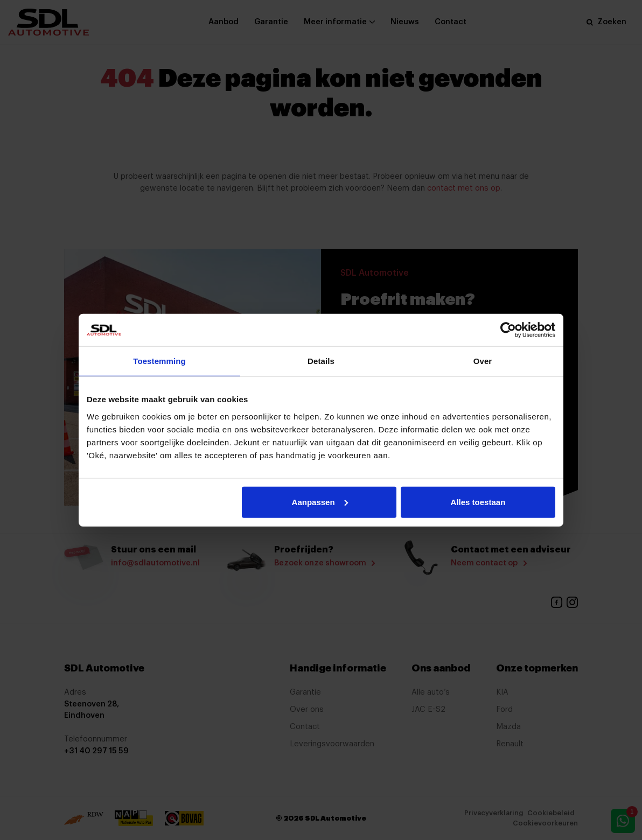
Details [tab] (321, 361)
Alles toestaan (478, 502)
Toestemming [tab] (159, 361)
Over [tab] (483, 361)
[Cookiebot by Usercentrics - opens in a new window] (508, 330)
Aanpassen (320, 502)
